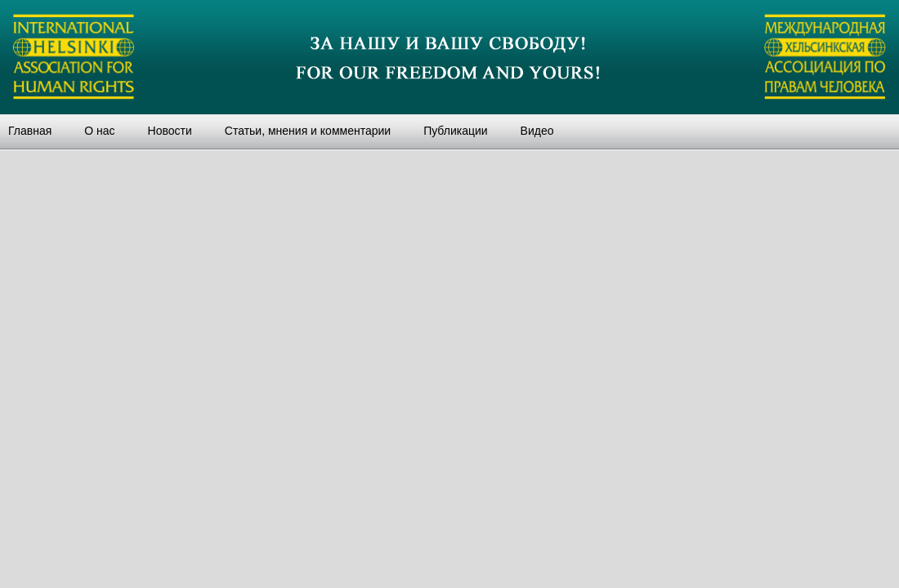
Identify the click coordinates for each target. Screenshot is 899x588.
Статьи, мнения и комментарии (308, 131)
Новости (170, 131)
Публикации (455, 131)
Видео (537, 131)
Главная (30, 131)
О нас (99, 131)
